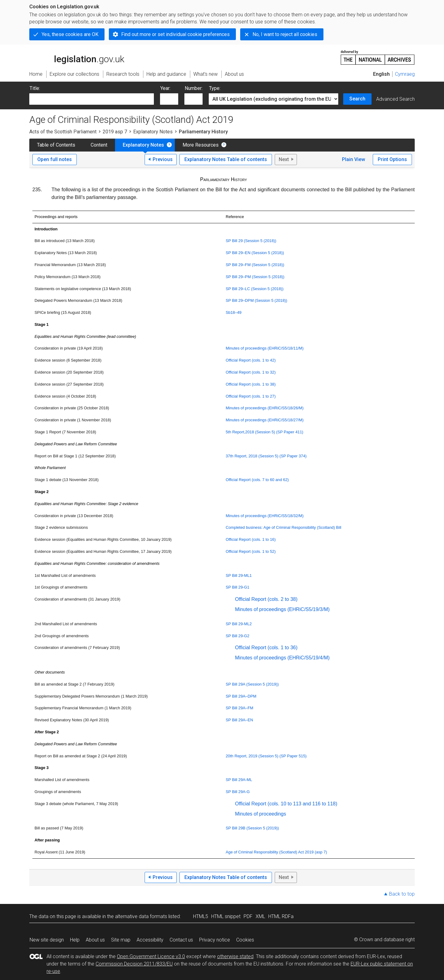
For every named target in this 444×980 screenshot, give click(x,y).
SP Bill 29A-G (238, 792)
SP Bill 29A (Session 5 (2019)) (252, 684)
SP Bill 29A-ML (239, 780)
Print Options (392, 159)
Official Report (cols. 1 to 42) (251, 360)
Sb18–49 (234, 312)
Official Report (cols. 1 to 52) (251, 551)
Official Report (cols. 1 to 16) (251, 539)
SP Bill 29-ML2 (239, 624)
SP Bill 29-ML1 (239, 575)
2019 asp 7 (115, 132)
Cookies (245, 940)
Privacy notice (215, 940)
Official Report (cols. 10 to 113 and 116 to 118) (286, 804)
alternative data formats (141, 916)
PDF (248, 916)
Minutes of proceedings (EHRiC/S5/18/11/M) (265, 348)
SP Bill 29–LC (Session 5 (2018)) (255, 289)
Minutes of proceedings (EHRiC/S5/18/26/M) (265, 408)
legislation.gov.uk (77, 57)
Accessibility (150, 940)
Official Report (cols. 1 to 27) (251, 396)
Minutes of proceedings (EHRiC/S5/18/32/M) (265, 516)
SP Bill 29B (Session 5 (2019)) (252, 828)
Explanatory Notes (153, 132)
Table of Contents (56, 145)
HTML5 (201, 916)
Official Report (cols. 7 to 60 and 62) (257, 480)
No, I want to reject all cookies (285, 34)
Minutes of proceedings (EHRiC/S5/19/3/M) (282, 609)
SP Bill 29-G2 (238, 636)
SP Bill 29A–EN (239, 720)
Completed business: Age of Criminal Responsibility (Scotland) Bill (284, 527)
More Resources (201, 145)
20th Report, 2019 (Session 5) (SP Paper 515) (266, 756)
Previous (163, 159)
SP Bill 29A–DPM (241, 696)
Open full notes (55, 159)
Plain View (354, 159)
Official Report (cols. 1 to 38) (251, 384)
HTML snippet (226, 916)
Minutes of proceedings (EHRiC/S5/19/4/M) (282, 658)
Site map (121, 940)
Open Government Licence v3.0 (151, 956)
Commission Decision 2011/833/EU (134, 964)
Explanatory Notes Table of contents (226, 159)
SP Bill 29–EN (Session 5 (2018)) (255, 253)
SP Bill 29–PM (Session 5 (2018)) (255, 277)
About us (95, 940)
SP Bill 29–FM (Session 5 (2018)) (255, 265)
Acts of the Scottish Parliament (63, 132)
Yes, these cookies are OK (70, 34)
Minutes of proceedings (260, 814)
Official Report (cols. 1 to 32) (251, 372)
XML (260, 916)
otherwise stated (235, 956)
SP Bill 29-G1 (238, 587)
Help (75, 940)
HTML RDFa (281, 916)
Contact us (181, 940)
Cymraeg (405, 74)
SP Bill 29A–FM (239, 708)
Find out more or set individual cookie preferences (175, 34)
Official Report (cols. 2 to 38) (266, 599)
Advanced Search (395, 99)
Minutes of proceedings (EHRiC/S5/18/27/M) (265, 420)
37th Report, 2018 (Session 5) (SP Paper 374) (266, 456)
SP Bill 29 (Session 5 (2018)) (251, 241)
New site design (47, 940)
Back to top (402, 894)
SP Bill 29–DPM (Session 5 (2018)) (257, 300)
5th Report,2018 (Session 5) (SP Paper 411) (265, 432)
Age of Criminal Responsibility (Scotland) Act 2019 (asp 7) (276, 852)
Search (357, 99)
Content (99, 145)
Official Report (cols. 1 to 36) (266, 648)
